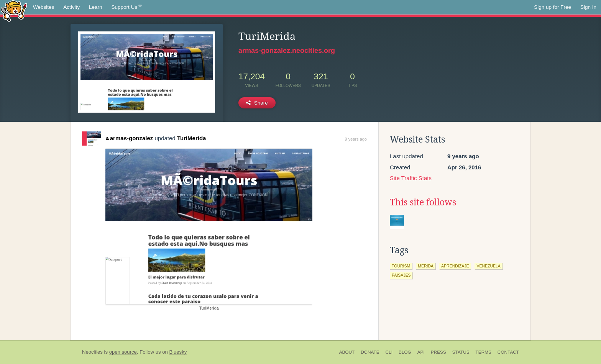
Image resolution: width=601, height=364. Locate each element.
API (421, 352)
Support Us (127, 7)
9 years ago (356, 139)
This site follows (423, 202)
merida (426, 266)
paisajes (401, 275)
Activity (71, 7)
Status (461, 352)
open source (123, 352)
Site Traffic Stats (411, 178)
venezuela (488, 266)
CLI (389, 352)
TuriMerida (192, 138)
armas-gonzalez (129, 138)
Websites (44, 7)
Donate (370, 352)
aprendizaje (455, 266)
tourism (401, 266)
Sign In (588, 7)
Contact (508, 352)
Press (438, 352)
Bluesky (178, 352)
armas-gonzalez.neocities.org (287, 51)
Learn (96, 7)
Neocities (92, 352)
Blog (405, 352)
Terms (484, 352)
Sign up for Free (553, 7)
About (347, 352)
